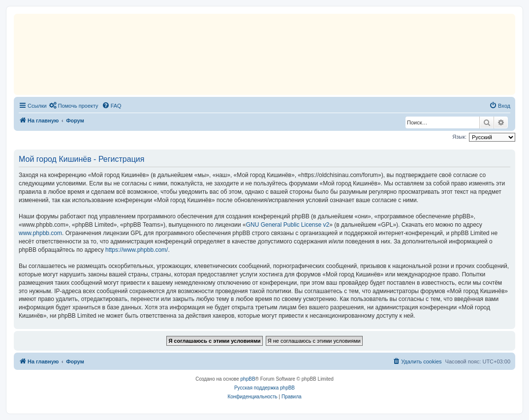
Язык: (459, 137)
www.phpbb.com (40, 233)
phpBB (248, 379)
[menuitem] (74, 106)
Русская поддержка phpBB (264, 388)
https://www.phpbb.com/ (137, 250)
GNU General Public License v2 (288, 225)
